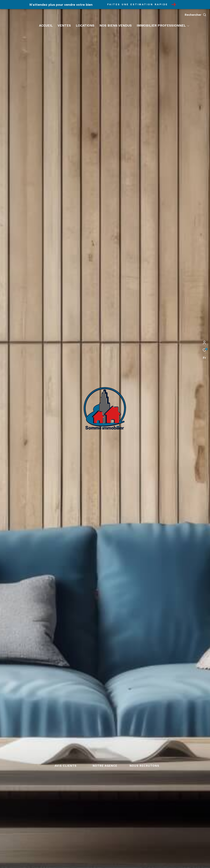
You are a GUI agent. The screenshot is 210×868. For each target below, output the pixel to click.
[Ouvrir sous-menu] (188, 26)
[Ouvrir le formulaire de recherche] (195, 15)
